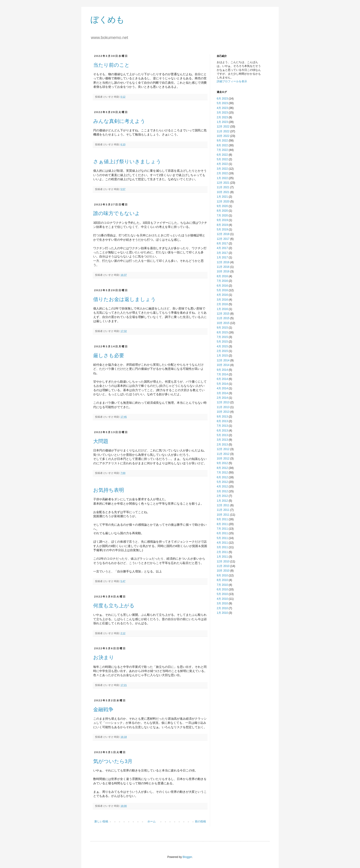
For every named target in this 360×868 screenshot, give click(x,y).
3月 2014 (222, 393)
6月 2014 (222, 379)
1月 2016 (222, 309)
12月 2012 (223, 449)
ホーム (152, 821)
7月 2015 (222, 337)
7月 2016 (222, 281)
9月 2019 (222, 220)
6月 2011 (222, 533)
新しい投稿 (101, 821)
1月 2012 (222, 501)
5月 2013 (222, 435)
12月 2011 (223, 505)
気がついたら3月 (113, 761)
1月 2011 (222, 557)
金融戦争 (103, 709)
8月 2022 (222, 145)
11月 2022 (223, 131)
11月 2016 (223, 267)
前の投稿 (200, 821)
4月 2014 (222, 388)
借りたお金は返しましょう (125, 299)
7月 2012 (222, 473)
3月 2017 (222, 253)
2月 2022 (222, 173)
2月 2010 (222, 608)
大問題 (101, 441)
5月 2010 (222, 594)
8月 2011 (222, 524)
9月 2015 (222, 328)
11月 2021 (223, 187)
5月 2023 (222, 103)
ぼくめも (107, 20)
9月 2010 (222, 575)
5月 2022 (222, 159)
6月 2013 (222, 431)
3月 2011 (222, 547)
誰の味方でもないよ (117, 213)
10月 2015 (223, 323)
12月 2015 (223, 314)
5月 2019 (222, 229)
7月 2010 (222, 585)
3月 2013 (222, 440)
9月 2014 (222, 370)
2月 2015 (222, 351)
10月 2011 (223, 515)
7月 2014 (222, 374)
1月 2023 (222, 122)
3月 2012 (222, 491)
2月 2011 (222, 552)
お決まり (104, 657)
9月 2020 (222, 206)
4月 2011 (222, 543)
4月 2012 (222, 487)
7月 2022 (222, 150)
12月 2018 (223, 234)
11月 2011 (223, 510)
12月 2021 (223, 183)
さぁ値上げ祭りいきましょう (127, 162)
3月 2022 (222, 169)
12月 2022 (223, 127)
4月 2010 (222, 599)
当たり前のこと (111, 65)
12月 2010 (223, 561)
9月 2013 (222, 417)
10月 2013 (223, 412)
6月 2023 (222, 99)
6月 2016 (222, 286)
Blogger (187, 857)
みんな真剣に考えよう (119, 121)
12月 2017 (223, 239)
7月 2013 (222, 426)
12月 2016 (223, 262)
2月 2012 (222, 496)
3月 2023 (222, 113)
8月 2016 (222, 276)
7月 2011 (222, 529)
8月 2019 (222, 225)
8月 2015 (222, 332)
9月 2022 (222, 141)
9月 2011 (222, 519)
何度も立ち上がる (114, 606)
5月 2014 (222, 384)
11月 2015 (223, 318)
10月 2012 (223, 459)
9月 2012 (222, 463)
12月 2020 (223, 202)
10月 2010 (223, 571)
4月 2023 (222, 108)
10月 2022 (223, 136)
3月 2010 (222, 603)
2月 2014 (222, 398)
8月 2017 (222, 243)
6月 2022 (222, 155)
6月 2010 (222, 589)
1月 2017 (222, 257)
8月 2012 (222, 468)
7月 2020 (222, 216)
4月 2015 (222, 346)
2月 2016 (222, 304)
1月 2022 (222, 178)
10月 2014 (223, 365)
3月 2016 (222, 300)
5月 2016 (222, 290)
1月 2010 (222, 613)
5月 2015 (222, 342)
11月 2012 (223, 454)
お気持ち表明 (109, 490)
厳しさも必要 (109, 355)
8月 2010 (222, 580)
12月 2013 (223, 402)
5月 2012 (222, 482)
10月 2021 (223, 192)
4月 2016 (222, 295)
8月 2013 (222, 421)
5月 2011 (222, 538)
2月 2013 (222, 445)
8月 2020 (222, 211)
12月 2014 (223, 360)
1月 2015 (222, 356)
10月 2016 (223, 271)
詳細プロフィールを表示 (232, 81)
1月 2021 (222, 197)
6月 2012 (222, 477)
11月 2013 (223, 407)
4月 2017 (222, 248)
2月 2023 (222, 117)
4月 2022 (222, 164)
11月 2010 (223, 566)
